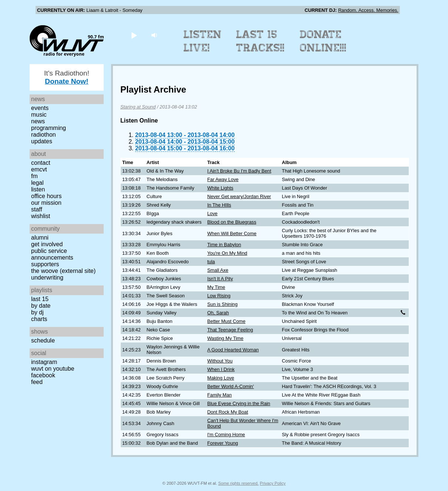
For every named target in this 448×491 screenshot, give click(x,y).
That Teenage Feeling (230, 330)
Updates (42, 141)
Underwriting (47, 278)
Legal (37, 183)
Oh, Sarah (218, 313)
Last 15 (40, 299)
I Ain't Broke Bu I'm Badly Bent (239, 171)
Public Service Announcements (52, 254)
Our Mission (46, 203)
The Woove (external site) (63, 271)
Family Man (220, 395)
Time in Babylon (224, 245)
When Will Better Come (232, 233)
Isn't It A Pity (220, 279)
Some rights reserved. (238, 483)
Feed (37, 382)
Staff (37, 209)
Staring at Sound (138, 107)
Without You (220, 361)
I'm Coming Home (226, 435)
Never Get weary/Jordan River (239, 196)
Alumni (40, 238)
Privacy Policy (273, 483)
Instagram (44, 362)
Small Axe (218, 270)
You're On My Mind (227, 253)
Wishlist (41, 216)
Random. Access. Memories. (368, 10)
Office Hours (46, 196)
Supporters (45, 264)
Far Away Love (223, 179)
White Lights (220, 188)
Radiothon (44, 135)
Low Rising (219, 296)
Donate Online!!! (323, 41)
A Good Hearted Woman (233, 350)
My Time (216, 287)
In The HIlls (219, 205)
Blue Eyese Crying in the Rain (239, 403)
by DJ (37, 312)
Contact (41, 163)
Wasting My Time (225, 338)
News (38, 121)
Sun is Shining (223, 304)
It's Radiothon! (67, 77)
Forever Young (223, 443)
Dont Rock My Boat (228, 412)
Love (213, 213)
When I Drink (221, 369)
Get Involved (47, 244)
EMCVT (39, 169)
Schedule (43, 340)
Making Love (221, 378)
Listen (38, 189)
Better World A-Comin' (231, 386)
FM (34, 176)
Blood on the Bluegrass (232, 222)
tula (211, 262)
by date (41, 306)
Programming (49, 128)
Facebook (43, 375)
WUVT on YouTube (53, 369)
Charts (39, 319)
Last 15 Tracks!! (260, 41)
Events (40, 108)
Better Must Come (226, 321)
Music (39, 115)
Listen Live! (203, 41)
